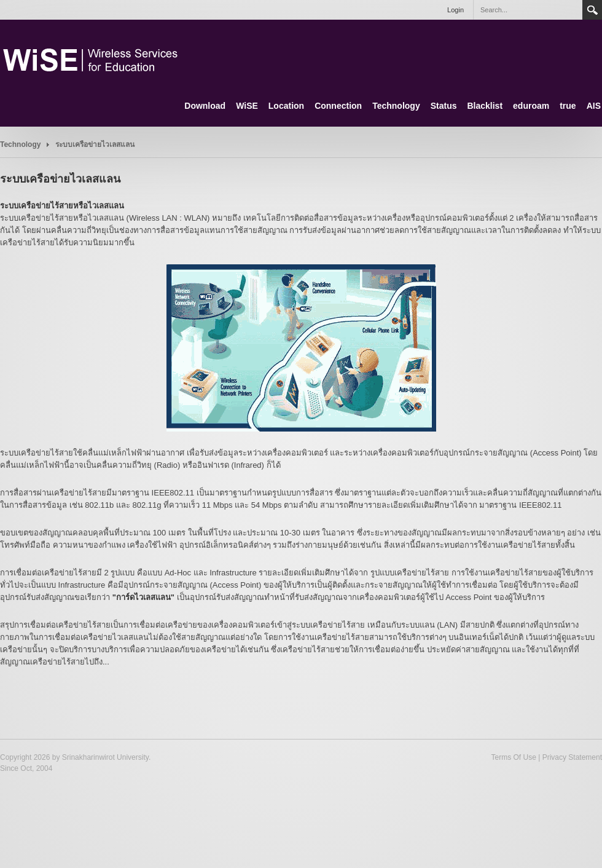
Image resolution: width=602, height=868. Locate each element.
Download (205, 106)
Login (455, 10)
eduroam (531, 106)
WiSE (247, 106)
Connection (338, 106)
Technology (396, 106)
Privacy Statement (572, 757)
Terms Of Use (513, 757)
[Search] (528, 10)
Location (286, 106)
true (568, 106)
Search (592, 10)
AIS (594, 106)
